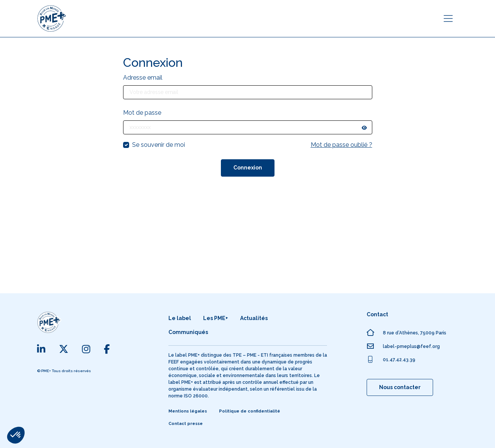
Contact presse (186, 424)
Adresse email (143, 78)
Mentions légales (188, 411)
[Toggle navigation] (448, 18)
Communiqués (188, 332)
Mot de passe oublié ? (342, 145)
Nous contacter (400, 387)
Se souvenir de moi (159, 145)
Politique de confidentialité (250, 411)
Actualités (254, 318)
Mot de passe (142, 113)
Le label (180, 318)
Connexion (248, 168)
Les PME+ (216, 318)
